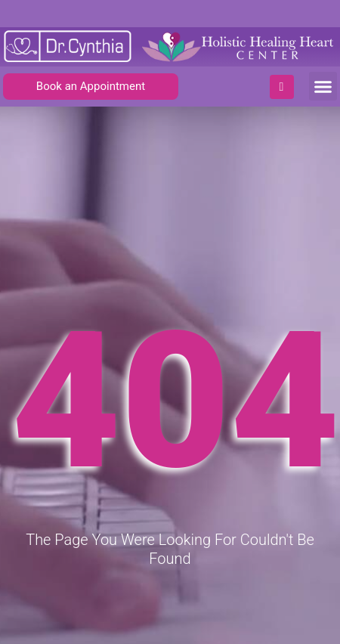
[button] (323, 86)
